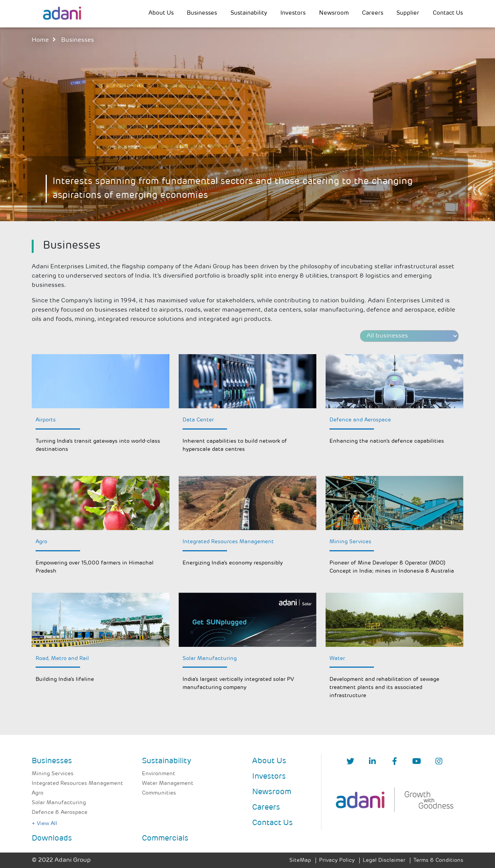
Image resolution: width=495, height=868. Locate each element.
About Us (161, 13)
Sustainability (249, 13)
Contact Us (448, 13)
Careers (373, 13)
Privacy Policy (337, 860)
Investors (293, 13)
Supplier (408, 13)
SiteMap (300, 860)
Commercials (165, 839)
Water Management (168, 784)
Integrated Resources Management (77, 784)
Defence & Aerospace (60, 813)
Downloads (52, 839)
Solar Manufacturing (59, 803)
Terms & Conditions (438, 860)
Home (40, 40)
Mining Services (53, 774)
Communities (159, 793)
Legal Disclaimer (384, 860)
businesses (78, 40)
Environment (159, 774)
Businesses (202, 13)
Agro (38, 793)
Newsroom (334, 13)
